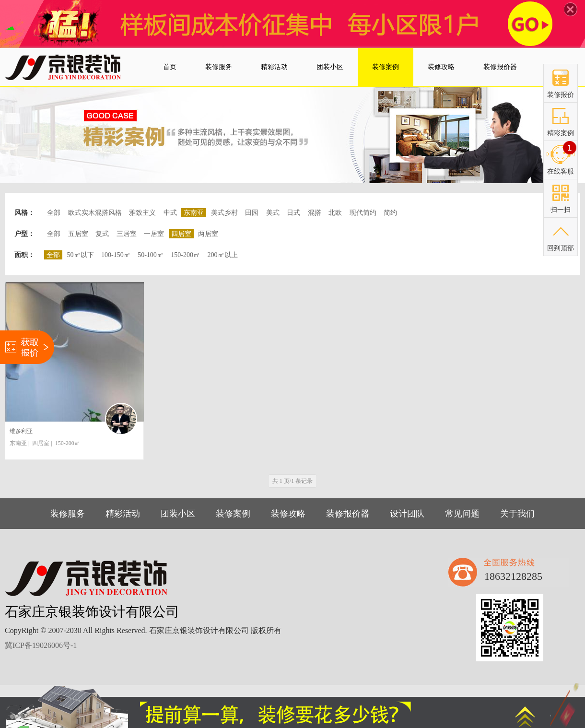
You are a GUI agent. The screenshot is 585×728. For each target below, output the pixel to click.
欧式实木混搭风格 (95, 213)
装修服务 (68, 514)
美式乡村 (224, 213)
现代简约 (363, 213)
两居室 (208, 234)
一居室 (154, 234)
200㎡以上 (223, 255)
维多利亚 (21, 431)
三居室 (127, 234)
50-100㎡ (151, 255)
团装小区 (178, 514)
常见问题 (462, 514)
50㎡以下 (81, 255)
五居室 (78, 234)
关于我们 (517, 514)
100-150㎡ (116, 255)
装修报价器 (348, 514)
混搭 (315, 213)
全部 (54, 213)
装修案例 (233, 514)
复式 (102, 234)
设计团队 (407, 514)
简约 (390, 213)
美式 (273, 213)
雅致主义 (142, 213)
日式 (293, 213)
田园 (252, 213)
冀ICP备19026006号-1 (41, 645)
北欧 (335, 213)
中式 (170, 213)
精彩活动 (123, 514)
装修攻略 (288, 514)
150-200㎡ (185, 255)
